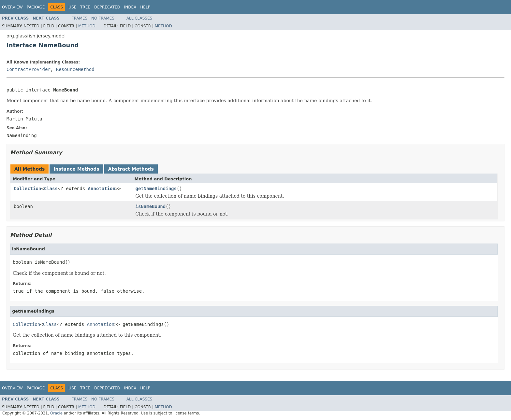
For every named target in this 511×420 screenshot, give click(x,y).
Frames (80, 18)
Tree (85, 7)
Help (145, 7)
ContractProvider (29, 69)
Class (51, 189)
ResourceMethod (75, 69)
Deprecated (107, 7)
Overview (12, 7)
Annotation (102, 189)
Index (130, 7)
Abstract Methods (131, 169)
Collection (27, 189)
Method (87, 26)
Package (36, 7)
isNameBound (151, 206)
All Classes (139, 18)
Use (72, 7)
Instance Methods (76, 169)
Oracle (56, 413)
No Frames (103, 18)
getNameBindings (156, 189)
